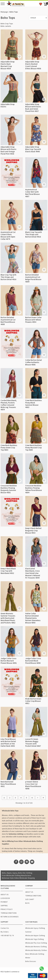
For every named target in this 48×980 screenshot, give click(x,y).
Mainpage (4, 12)
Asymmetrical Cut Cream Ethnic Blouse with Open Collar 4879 (8, 236)
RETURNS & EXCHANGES (10, 917)
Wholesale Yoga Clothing (35, 939)
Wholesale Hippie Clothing (35, 936)
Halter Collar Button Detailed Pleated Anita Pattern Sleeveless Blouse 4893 (33, 618)
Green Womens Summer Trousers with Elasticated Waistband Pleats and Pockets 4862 (8, 618)
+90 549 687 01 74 (7, 936)
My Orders (5, 932)
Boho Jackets (6, 26)
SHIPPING (4, 906)
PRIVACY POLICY (7, 909)
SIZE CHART (30, 899)
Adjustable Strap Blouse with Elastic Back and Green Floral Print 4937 (33, 108)
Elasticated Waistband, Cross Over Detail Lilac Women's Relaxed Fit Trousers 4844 (33, 573)
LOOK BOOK (5, 898)
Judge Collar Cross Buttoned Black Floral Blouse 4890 (33, 661)
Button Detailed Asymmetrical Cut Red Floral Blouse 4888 (8, 321)
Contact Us (5, 928)
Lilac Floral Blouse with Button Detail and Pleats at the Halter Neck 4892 (8, 743)
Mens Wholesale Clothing (35, 954)
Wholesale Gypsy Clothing (35, 928)
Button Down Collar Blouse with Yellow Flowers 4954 (33, 320)
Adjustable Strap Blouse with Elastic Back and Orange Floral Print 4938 (9, 150)
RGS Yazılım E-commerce (10, 972)
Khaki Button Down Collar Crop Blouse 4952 (33, 701)
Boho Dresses (31, 961)
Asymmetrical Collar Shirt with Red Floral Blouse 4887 (32, 193)
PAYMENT (4, 902)
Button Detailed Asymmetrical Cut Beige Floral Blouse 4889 (33, 278)
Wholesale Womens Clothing (36, 947)
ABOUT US (5, 895)
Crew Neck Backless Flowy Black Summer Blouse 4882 (34, 404)
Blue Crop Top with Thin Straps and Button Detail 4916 (8, 277)
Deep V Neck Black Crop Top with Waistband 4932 (8, 571)
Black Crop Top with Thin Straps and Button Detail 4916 (34, 235)
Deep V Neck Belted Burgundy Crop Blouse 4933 (33, 531)
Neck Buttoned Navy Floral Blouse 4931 (8, 784)
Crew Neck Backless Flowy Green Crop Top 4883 (9, 448)
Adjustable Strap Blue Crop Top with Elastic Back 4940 (33, 149)
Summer (28, 932)
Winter (28, 958)
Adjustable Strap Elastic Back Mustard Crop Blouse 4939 (8, 65)
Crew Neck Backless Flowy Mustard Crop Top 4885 (34, 448)
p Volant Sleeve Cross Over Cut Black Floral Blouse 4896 (33, 785)
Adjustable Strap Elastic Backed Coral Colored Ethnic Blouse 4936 (33, 65)
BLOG (27, 903)
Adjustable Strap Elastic (8, 106)
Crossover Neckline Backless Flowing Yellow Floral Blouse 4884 (34, 489)
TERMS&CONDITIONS (9, 913)
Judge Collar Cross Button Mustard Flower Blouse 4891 (9, 661)
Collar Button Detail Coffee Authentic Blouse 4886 (34, 362)
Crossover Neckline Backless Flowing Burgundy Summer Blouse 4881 (9, 489)
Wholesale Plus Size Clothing (36, 943)
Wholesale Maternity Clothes (36, 950)
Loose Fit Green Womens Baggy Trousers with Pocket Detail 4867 (33, 743)
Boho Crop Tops (7, 24)
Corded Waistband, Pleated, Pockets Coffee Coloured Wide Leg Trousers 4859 (9, 405)
